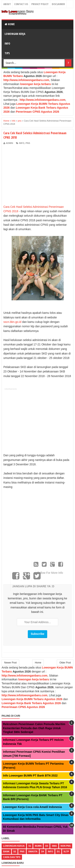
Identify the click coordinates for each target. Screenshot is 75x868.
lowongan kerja (14, 846)
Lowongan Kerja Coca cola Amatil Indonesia (32, 807)
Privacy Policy (40, 4)
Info (7, 43)
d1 (58, 851)
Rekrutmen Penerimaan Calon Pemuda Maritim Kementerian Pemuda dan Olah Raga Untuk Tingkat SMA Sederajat (34, 728)
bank (6, 851)
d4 (43, 851)
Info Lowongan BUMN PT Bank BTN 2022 (30, 775)
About (7, 4)
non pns (66, 846)
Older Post (65, 663)
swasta (33, 851)
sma (54, 846)
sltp (66, 851)
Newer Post (10, 663)
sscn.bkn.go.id (12, 322)
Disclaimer (58, 4)
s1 (30, 846)
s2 (15, 851)
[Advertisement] (37, 175)
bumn (38, 846)
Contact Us (21, 4)
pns (28, 143)
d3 (47, 846)
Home (10, 24)
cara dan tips (12, 857)
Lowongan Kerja (15, 34)
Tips (7, 53)
